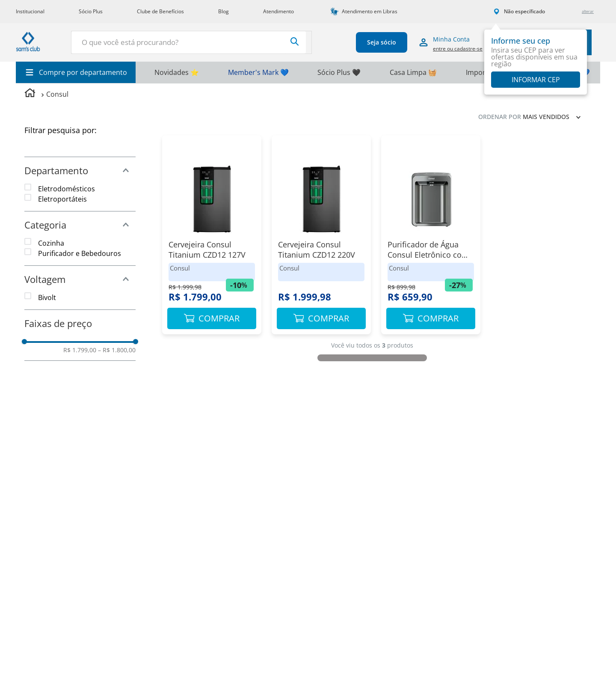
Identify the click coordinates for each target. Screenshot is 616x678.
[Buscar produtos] (253, 42)
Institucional (30, 11)
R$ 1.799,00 (80, 350)
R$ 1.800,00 (117, 350)
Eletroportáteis (62, 199)
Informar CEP (536, 80)
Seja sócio (358, 42)
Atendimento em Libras (370, 11)
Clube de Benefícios (160, 11)
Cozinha (51, 243)
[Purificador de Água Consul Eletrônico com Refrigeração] (431, 239)
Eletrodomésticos (67, 189)
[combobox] (171, 42)
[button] (80, 170)
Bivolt (47, 297)
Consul (57, 94)
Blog (224, 11)
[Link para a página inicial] (30, 94)
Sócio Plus (91, 11)
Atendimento (278, 11)
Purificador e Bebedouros (80, 253)
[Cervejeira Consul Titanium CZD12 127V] (212, 239)
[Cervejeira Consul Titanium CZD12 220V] (321, 239)
